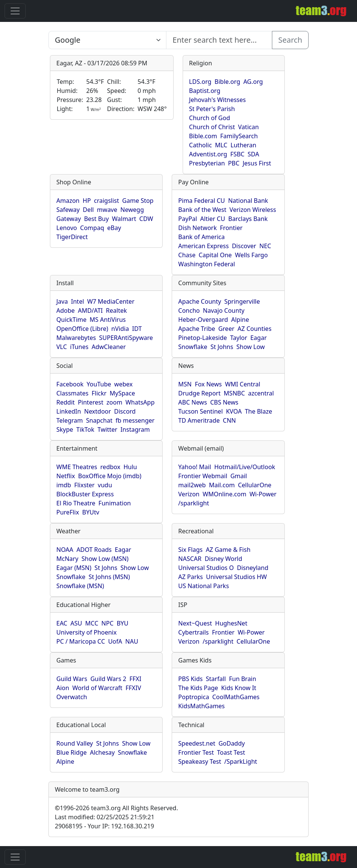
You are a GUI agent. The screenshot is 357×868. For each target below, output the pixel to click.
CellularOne (255, 485)
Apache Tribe (197, 329)
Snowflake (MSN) (80, 586)
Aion (63, 688)
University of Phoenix (86, 632)
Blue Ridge (71, 752)
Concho (189, 310)
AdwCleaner (109, 347)
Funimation (115, 503)
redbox (110, 467)
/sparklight (193, 503)
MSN (185, 384)
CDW (146, 219)
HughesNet (231, 623)
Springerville (242, 301)
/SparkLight (241, 761)
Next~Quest (195, 623)
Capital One (215, 255)
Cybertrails (193, 632)
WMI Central (243, 384)
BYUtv (91, 512)
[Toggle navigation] (15, 11)
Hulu (130, 467)
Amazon (68, 201)
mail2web (192, 485)
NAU (132, 641)
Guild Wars (72, 679)
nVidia (120, 329)
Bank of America (201, 237)
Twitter (107, 429)
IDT (137, 329)
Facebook (70, 384)
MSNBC (234, 393)
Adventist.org (208, 154)
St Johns (222, 347)
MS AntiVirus (108, 320)
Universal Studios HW (237, 577)
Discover (244, 246)
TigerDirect (72, 237)
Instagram (135, 429)
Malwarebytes (76, 338)
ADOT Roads (94, 550)
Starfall (216, 679)
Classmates (72, 393)
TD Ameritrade (199, 420)
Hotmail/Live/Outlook (244, 467)
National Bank (248, 201)
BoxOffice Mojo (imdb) (110, 476)
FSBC (237, 154)
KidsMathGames (201, 706)
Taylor (238, 338)
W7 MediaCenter (111, 301)
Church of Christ (212, 127)
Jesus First (257, 163)
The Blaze (258, 411)
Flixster (84, 485)
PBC (234, 163)
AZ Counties (255, 329)
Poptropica (194, 697)
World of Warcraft (97, 688)
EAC (62, 623)
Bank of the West (202, 210)
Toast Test (231, 752)
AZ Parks (190, 577)
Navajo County (224, 310)
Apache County (199, 301)
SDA (253, 154)
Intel (78, 301)
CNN (229, 420)
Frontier (231, 228)
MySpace (122, 393)
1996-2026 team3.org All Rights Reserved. (116, 808)
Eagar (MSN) (74, 568)
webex (123, 384)
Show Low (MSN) (105, 559)
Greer (226, 329)
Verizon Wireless (253, 210)
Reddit (66, 402)
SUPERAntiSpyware (126, 338)
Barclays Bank (248, 219)
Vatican (249, 127)
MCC (92, 623)
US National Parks (203, 586)
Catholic (200, 145)
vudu (105, 485)
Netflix (66, 476)
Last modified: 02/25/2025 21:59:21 (105, 817)
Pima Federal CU (201, 201)
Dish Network (197, 228)
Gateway (69, 219)
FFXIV (133, 688)
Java (62, 301)
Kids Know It (239, 688)
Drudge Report (199, 393)
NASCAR (190, 559)
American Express (203, 246)
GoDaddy (232, 743)
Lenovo (67, 228)
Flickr (99, 393)
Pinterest (91, 402)
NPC (107, 623)
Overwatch (72, 697)
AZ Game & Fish (228, 550)
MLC (221, 145)
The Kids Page (198, 688)
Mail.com (222, 485)
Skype (65, 429)
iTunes (79, 347)
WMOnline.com (225, 494)
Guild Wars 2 (108, 679)
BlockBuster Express (85, 494)
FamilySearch (239, 136)
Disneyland (253, 568)
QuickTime (71, 320)
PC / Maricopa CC (81, 641)
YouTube (99, 384)
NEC (265, 246)
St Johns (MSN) (109, 577)
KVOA (234, 411)
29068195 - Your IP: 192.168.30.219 (104, 826)
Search (290, 40)
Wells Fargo (251, 255)
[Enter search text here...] (107, 40)
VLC (62, 347)
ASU (76, 623)
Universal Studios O (206, 568)
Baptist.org (205, 91)
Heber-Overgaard (203, 320)
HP (87, 201)
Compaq (92, 228)
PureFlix (68, 512)
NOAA (65, 550)
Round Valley (75, 743)
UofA (115, 641)
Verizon (189, 494)
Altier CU (213, 219)
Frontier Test (196, 752)
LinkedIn (69, 411)
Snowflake (193, 347)
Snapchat (99, 420)
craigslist (106, 201)
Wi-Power (263, 494)
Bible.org (227, 82)
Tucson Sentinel (200, 411)
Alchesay (102, 752)
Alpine (240, 320)
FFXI (135, 679)
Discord (125, 411)
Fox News (208, 384)
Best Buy (96, 219)
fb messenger (135, 420)
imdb (64, 485)
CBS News (224, 402)
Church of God (210, 118)
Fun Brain (242, 679)
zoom (115, 402)
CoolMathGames (236, 697)
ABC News (192, 402)
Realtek (116, 310)
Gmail (239, 476)
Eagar (258, 338)
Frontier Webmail (203, 476)
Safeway (68, 210)
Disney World (223, 559)
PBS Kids (190, 679)
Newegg (132, 210)
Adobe (66, 310)
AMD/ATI (90, 310)
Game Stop (138, 201)
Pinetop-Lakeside (203, 338)
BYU (122, 623)
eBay (114, 228)
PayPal (188, 219)
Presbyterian (207, 163)
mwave (107, 210)
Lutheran (244, 145)
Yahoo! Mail (195, 467)
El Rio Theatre (76, 503)
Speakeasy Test (199, 761)
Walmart (124, 219)
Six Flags (190, 550)
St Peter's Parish (212, 109)
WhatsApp (140, 402)
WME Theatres (77, 467)
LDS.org (200, 82)
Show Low (251, 347)
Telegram (70, 420)
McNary (67, 559)
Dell (88, 210)
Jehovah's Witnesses (217, 100)
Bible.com (203, 136)
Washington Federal (206, 264)
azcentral (261, 393)
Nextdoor (97, 411)
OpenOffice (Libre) (82, 329)
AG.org (253, 82)
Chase (187, 255)
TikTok (85, 429)
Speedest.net (197, 743)
